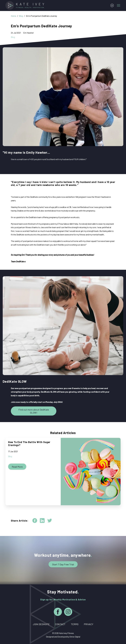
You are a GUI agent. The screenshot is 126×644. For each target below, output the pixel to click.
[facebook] (35, 521)
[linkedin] (42, 521)
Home (13, 16)
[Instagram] (68, 612)
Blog (21, 16)
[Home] (26, 5)
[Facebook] (58, 612)
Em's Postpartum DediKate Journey (41, 16)
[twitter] (50, 521)
